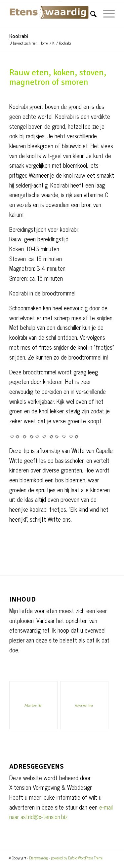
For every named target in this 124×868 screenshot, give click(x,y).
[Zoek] (90, 14)
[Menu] (106, 14)
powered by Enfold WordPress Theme (77, 858)
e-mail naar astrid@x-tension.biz (61, 812)
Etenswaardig (39, 858)
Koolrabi (19, 36)
